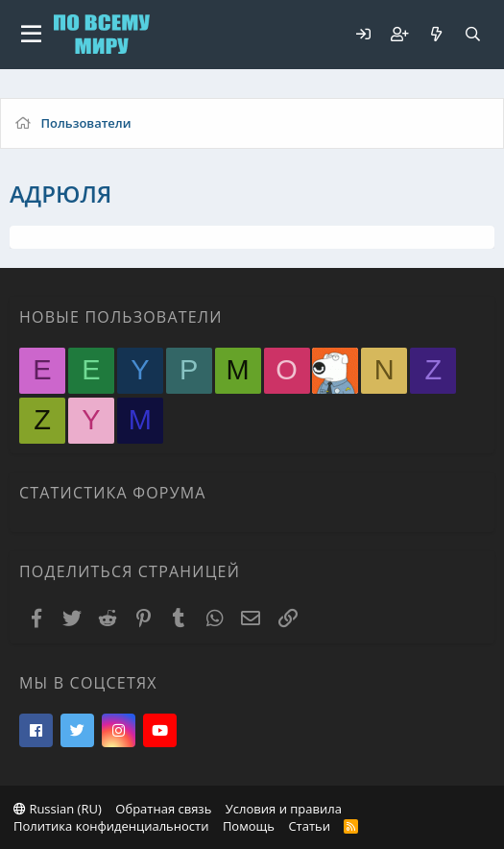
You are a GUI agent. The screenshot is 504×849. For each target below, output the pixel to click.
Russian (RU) (58, 809)
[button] (31, 35)
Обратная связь (163, 809)
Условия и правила (284, 809)
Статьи (309, 826)
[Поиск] (472, 34)
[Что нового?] (436, 34)
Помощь (249, 826)
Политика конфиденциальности (111, 826)
